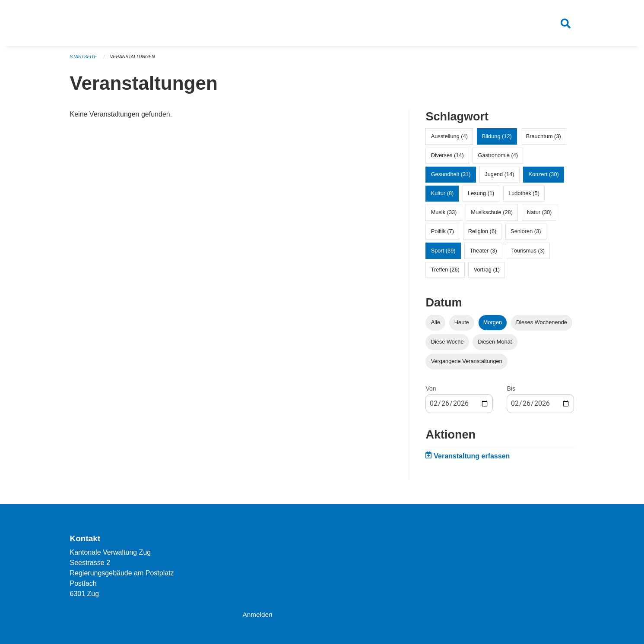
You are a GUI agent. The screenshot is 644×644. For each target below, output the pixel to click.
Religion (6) (482, 235)
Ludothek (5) (524, 197)
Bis (511, 392)
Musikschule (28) (492, 216)
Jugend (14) (499, 178)
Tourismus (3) (528, 254)
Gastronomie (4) (498, 159)
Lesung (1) (481, 197)
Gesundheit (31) (451, 178)
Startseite (84, 60)
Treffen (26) (445, 273)
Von (431, 392)
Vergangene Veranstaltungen (467, 365)
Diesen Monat (495, 345)
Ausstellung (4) (449, 140)
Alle (436, 326)
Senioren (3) (526, 235)
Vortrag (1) (487, 273)
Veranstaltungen (135, 60)
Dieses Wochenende (542, 326)
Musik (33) (444, 216)
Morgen (493, 326)
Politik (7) (443, 235)
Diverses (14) (447, 159)
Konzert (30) (543, 178)
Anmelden (258, 614)
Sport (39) (443, 254)
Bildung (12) (497, 140)
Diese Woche (447, 345)
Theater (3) (483, 254)
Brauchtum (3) (544, 140)
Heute (462, 326)
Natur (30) (539, 216)
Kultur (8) (443, 197)
